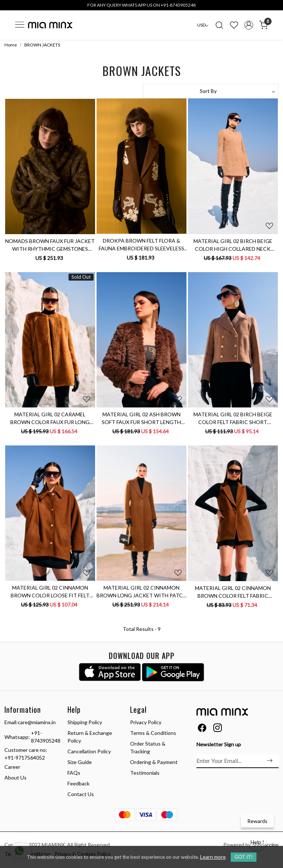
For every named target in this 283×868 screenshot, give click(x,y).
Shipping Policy (85, 722)
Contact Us (81, 794)
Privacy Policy (146, 722)
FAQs (74, 773)
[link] (219, 25)
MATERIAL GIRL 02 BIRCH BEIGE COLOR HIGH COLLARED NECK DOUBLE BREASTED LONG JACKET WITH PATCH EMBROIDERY (233, 245)
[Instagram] (218, 729)
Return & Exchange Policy (90, 737)
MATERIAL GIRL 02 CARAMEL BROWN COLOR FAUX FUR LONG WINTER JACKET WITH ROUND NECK (50, 419)
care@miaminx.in (37, 722)
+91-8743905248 (46, 737)
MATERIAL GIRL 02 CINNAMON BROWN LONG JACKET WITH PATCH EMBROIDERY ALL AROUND (141, 592)
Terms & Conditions (153, 733)
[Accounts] (249, 25)
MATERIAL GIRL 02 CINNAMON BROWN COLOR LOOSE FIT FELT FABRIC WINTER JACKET (50, 592)
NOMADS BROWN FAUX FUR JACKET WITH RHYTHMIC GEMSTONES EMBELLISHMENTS (50, 245)
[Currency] (203, 25)
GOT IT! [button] (244, 857)
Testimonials (145, 773)
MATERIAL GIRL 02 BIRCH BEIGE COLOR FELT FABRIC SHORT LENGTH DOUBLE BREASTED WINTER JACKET (233, 419)
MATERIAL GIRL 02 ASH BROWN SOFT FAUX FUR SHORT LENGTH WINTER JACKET (141, 419)
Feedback (78, 783)
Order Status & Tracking (148, 747)
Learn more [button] (213, 857)
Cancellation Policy (89, 751)
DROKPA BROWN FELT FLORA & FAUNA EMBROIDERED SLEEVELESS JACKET (141, 245)
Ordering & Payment (154, 762)
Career (12, 767)
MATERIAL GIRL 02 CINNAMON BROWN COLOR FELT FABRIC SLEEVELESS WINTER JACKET (233, 592)
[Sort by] (211, 91)
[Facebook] (202, 729)
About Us (15, 777)
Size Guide (80, 762)
